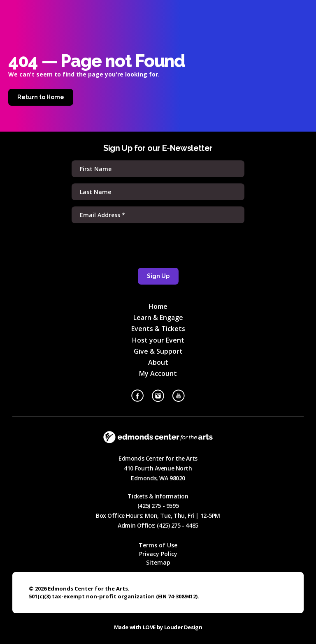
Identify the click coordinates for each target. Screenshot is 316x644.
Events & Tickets (158, 329)
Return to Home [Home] (41, 97)
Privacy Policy (158, 554)
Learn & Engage (158, 317)
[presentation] (158, 246)
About (158, 362)
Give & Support (158, 351)
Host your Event (158, 340)
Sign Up (158, 276)
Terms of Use (158, 545)
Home (158, 306)
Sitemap (158, 562)
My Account (158, 373)
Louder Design (183, 627)
